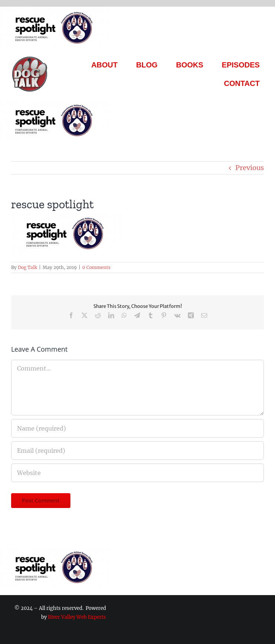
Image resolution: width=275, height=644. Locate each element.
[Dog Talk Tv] (30, 59)
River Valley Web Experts (77, 617)
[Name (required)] (137, 428)
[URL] (137, 473)
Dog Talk (27, 267)
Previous (250, 168)
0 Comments (96, 267)
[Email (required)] (137, 451)
